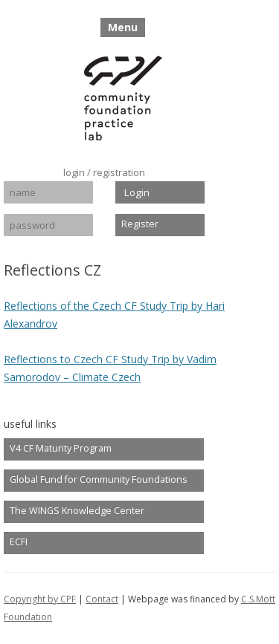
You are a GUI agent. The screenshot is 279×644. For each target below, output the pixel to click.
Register (140, 224)
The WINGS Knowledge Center (77, 511)
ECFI (19, 542)
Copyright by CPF (40, 599)
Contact (102, 599)
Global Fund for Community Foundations (99, 479)
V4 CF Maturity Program (61, 448)
